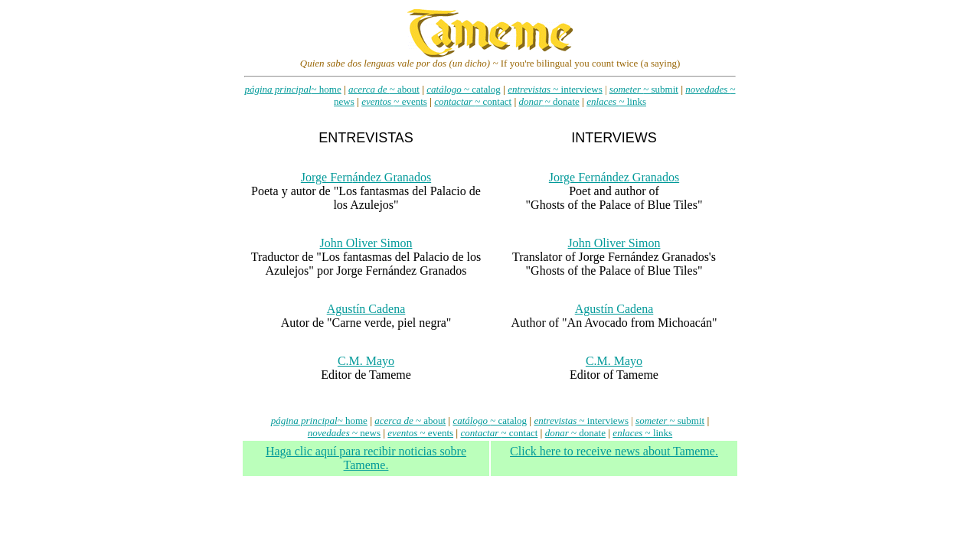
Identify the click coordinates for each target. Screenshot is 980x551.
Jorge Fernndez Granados (366, 177)
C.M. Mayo (366, 361)
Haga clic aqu (366, 458)
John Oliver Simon (366, 243)
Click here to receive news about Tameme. (614, 451)
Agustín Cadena (366, 309)
